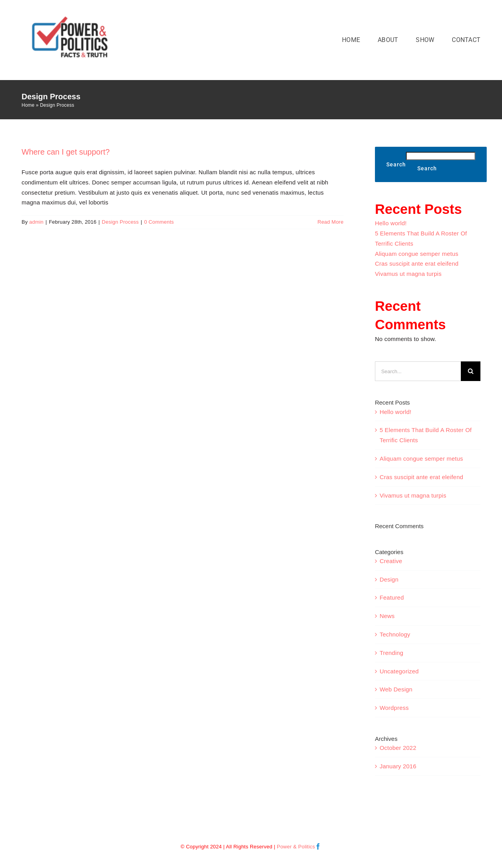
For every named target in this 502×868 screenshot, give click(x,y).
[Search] (471, 371)
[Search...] (418, 371)
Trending (391, 653)
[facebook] (318, 846)
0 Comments (159, 222)
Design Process (120, 222)
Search (396, 164)
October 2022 (398, 748)
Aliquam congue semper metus (417, 254)
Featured (392, 597)
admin (36, 222)
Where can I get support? (66, 152)
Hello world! (391, 223)
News (387, 616)
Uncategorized (399, 671)
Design (389, 579)
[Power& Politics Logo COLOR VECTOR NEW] (71, 14)
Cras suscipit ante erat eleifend (417, 263)
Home (28, 105)
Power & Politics (296, 847)
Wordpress (394, 708)
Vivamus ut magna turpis (408, 274)
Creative (391, 561)
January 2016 (398, 766)
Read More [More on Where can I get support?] (331, 222)
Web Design (396, 689)
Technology (395, 634)
